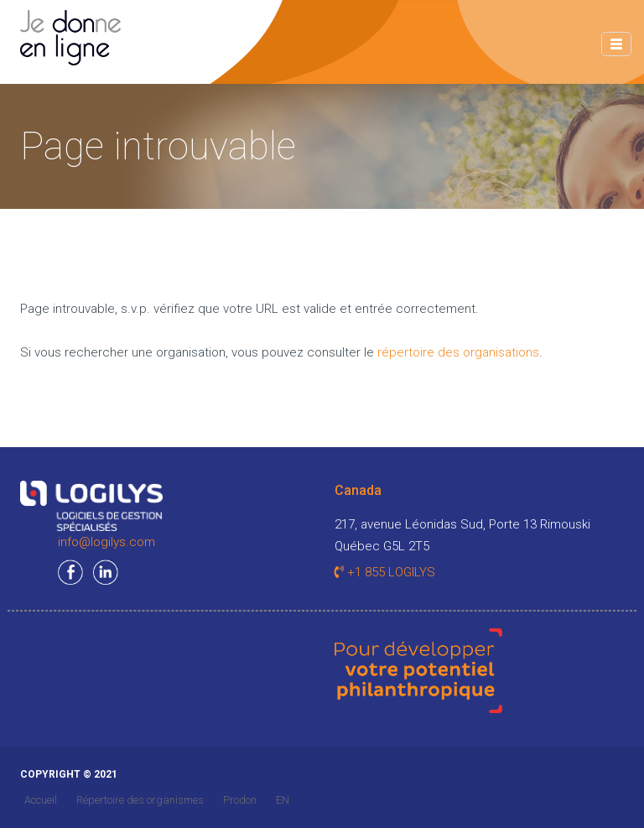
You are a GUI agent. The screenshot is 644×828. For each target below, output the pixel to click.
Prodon (240, 800)
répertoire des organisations (458, 352)
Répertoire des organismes (140, 800)
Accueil (41, 800)
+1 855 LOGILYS (385, 572)
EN (283, 800)
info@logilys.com (106, 542)
